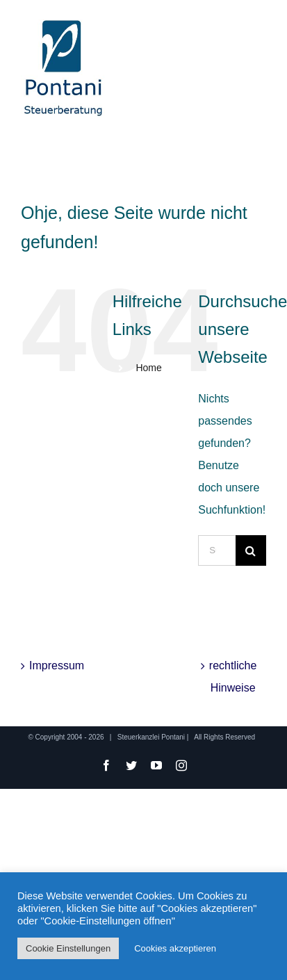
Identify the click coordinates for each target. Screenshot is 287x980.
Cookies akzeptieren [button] (175, 948)
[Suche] (251, 550)
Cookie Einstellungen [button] (68, 948)
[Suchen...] (217, 550)
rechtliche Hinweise (233, 677)
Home (148, 368)
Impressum (56, 665)
